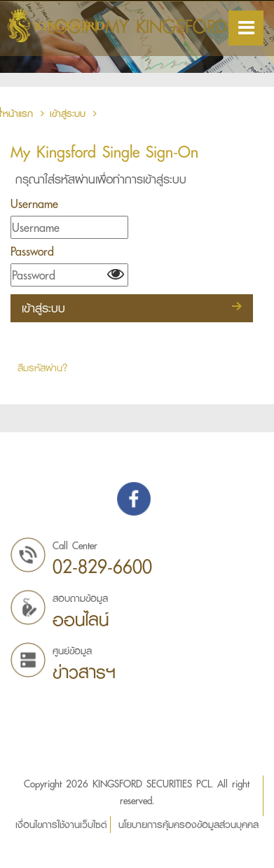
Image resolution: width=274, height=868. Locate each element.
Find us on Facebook (134, 499)
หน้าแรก (22, 113)
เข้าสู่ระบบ (68, 113)
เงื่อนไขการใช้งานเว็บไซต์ (61, 825)
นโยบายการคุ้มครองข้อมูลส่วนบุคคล (189, 825)
